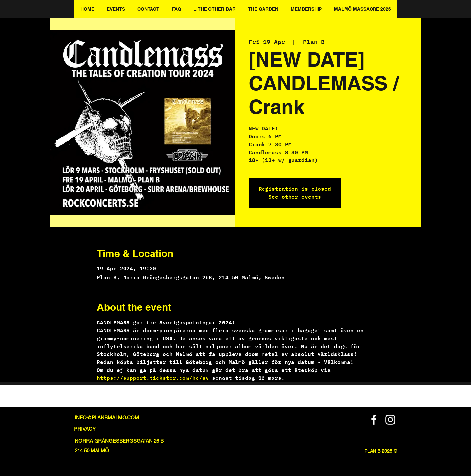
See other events (295, 196)
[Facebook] (374, 420)
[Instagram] (390, 420)
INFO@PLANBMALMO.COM (107, 418)
